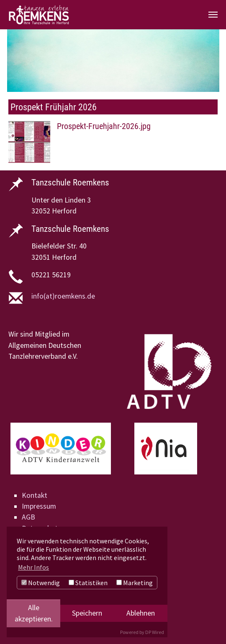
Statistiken (88, 583)
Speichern (87, 613)
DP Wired (155, 632)
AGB (28, 517)
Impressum (39, 506)
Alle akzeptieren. (34, 613)
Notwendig (41, 583)
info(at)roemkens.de (63, 296)
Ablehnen (141, 613)
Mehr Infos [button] (33, 567)
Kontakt (35, 495)
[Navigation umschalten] (213, 15)
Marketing (135, 583)
